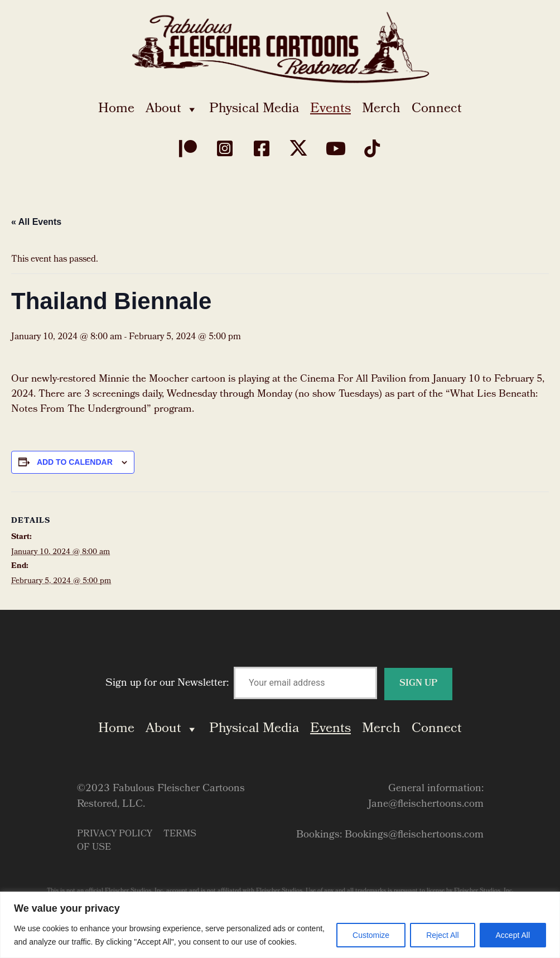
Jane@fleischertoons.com (426, 805)
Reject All (442, 935)
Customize (371, 935)
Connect (437, 109)
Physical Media (254, 109)
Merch (381, 109)
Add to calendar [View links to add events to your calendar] (75, 462)
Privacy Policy (115, 834)
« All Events (36, 222)
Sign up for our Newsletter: (279, 684)
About (172, 109)
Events (330, 109)
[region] (280, 925)
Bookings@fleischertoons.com (414, 836)
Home (116, 109)
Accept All (513, 935)
